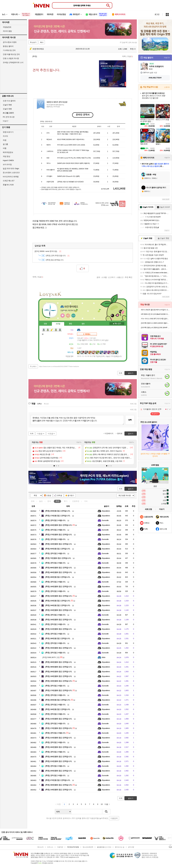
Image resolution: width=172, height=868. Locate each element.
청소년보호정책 (88, 847)
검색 (106, 812)
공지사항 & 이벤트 (10, 42)
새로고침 (133, 404)
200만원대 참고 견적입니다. (59, 525)
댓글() (130, 56)
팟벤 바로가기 (8, 132)
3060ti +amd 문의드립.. (48, 251)
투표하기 (155, 414)
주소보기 (33, 42)
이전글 (50, 434)
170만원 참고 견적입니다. (58, 516)
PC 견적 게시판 (9, 117)
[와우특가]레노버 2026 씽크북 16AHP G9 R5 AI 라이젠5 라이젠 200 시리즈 (155, 328)
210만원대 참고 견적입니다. (59, 719)
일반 (41, 501)
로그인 (157, 14)
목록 (124, 56)
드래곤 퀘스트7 (9, 181)
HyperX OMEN (8, 160)
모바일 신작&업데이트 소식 (13, 62)
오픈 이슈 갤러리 (9, 101)
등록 (130, 420)
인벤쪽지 (63, 316)
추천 (57, 501)
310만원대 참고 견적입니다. (59, 629)
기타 (86, 501)
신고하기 (112, 277)
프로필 (58, 324)
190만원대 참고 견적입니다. (59, 681)
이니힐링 (68, 316)
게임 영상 (6, 156)
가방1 (43, 334)
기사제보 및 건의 (9, 50)
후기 (66, 501)
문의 (49, 501)
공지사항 (131, 847)
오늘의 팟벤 (7, 109)
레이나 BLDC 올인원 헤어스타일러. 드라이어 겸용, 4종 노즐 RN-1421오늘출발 (155, 310)
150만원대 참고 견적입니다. (59, 610)
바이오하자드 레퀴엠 (11, 177)
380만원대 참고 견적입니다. (59, 667)
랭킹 (71, 324)
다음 (106, 804)
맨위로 (120, 433)
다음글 (40, 434)
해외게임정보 (8, 152)
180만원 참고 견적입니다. (58, 709)
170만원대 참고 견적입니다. (59, 690)
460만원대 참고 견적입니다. (59, 572)
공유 (98, 277)
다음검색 (114, 818)
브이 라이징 (7, 164)
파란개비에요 (37, 49)
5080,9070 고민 (51, 657)
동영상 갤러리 (8, 46)
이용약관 (60, 847)
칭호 (83, 324)
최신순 (46, 404)
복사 (42, 42)
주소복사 (33, 366)
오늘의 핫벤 (7, 105)
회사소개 (40, 847)
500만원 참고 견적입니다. (58, 549)
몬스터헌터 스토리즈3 (11, 173)
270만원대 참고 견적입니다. (59, 535)
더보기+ (79, 442)
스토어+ (167, 87)
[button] (54, 466)
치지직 (5, 136)
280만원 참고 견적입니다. (58, 577)
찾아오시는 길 (119, 847)
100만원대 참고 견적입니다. (59, 676)
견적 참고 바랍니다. (55, 520)
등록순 (39, 404)
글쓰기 (131, 489)
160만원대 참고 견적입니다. (59, 544)
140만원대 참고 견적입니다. (59, 790)
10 (102, 804)
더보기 (73, 316)
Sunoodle (105, 520)
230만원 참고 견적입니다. (58, 601)
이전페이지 (109, 433)
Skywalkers (106, 511)
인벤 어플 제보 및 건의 (11, 54)
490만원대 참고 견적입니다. (59, 662)
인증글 (49, 495)
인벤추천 (76, 501)
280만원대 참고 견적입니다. (59, 757)
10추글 (60, 495)
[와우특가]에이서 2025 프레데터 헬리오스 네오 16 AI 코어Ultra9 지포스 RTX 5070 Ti (155, 323)
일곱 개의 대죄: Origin (11, 169)
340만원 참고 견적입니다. (58, 605)
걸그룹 (5, 144)
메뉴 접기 (117, 324)
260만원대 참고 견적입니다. (59, 672)
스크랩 (104, 277)
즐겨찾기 (71, 495)
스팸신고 (120, 277)
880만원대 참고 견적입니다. (59, 568)
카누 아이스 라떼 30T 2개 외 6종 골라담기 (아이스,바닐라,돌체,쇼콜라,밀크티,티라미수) (155, 319)
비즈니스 (50, 847)
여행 (5, 148)
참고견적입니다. (55, 260)
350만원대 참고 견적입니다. (59, 648)
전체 (33, 501)
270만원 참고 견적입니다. (58, 780)
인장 (45, 324)
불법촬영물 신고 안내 (104, 847)
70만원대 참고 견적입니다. (58, 558)
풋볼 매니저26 (8, 185)
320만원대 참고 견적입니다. (59, 596)
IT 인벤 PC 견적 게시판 (128, 43)
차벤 (5, 140)
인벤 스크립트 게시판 (11, 58)
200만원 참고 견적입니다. (58, 511)
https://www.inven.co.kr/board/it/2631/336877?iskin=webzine (59, 366)
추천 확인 (129, 277)
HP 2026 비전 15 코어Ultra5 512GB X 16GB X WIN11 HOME (155, 314)
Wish (104, 657)
